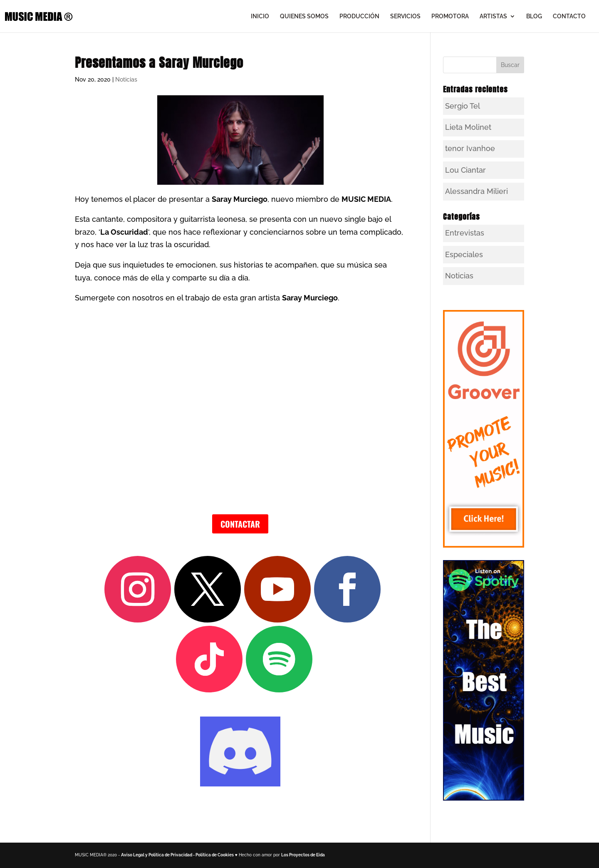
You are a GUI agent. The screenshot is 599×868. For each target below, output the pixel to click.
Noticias (126, 79)
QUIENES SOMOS (304, 16)
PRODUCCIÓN (359, 16)
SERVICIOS (405, 16)
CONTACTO (569, 16)
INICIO (260, 16)
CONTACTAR (240, 524)
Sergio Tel (463, 106)
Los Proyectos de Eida (303, 855)
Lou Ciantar (465, 170)
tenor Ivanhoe (470, 148)
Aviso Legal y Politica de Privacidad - (158, 855)
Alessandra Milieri (476, 191)
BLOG (534, 16)
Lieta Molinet (468, 127)
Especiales (464, 254)
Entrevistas (465, 233)
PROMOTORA (450, 16)
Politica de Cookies (215, 855)
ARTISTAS (493, 16)
